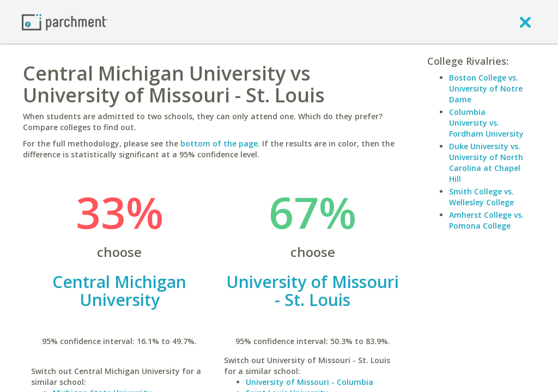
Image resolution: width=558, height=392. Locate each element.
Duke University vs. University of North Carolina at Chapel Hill (486, 163)
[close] (525, 22)
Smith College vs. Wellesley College (481, 197)
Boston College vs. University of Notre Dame (486, 88)
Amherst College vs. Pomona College (486, 220)
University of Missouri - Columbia (310, 382)
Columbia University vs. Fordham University (486, 123)
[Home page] (65, 22)
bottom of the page (219, 143)
